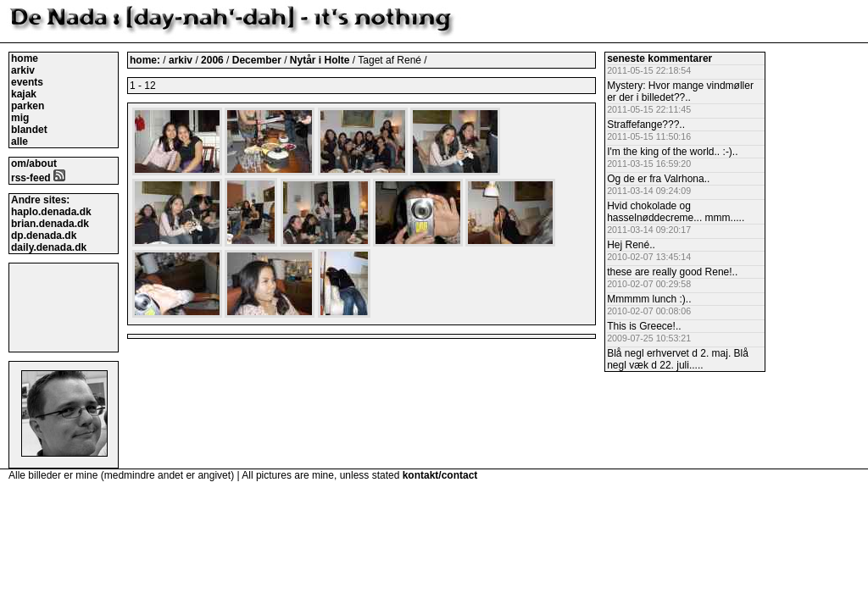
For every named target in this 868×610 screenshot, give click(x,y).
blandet (29, 130)
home (25, 58)
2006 (212, 60)
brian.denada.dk (50, 224)
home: (146, 60)
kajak (24, 94)
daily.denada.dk (49, 247)
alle (19, 141)
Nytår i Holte (321, 60)
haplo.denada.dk (51, 212)
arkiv (23, 70)
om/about (34, 164)
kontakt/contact (440, 475)
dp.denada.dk (44, 236)
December (258, 60)
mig (20, 118)
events (27, 82)
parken (28, 106)
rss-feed (38, 178)
